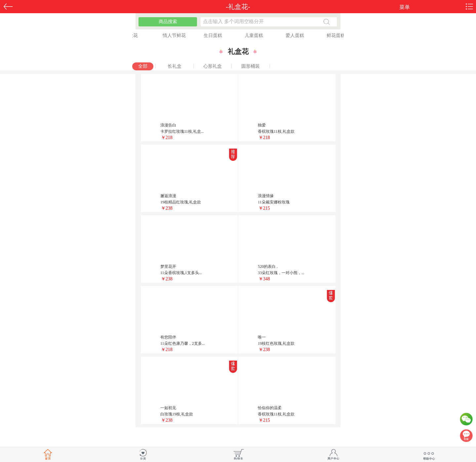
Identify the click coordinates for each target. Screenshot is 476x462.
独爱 (262, 125)
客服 (466, 437)
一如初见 (168, 408)
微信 (466, 421)
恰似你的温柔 (270, 408)
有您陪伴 (168, 337)
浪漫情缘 (266, 196)
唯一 (262, 337)
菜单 (405, 7)
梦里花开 (168, 267)
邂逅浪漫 (168, 196)
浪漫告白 (168, 125)
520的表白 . (268, 267)
